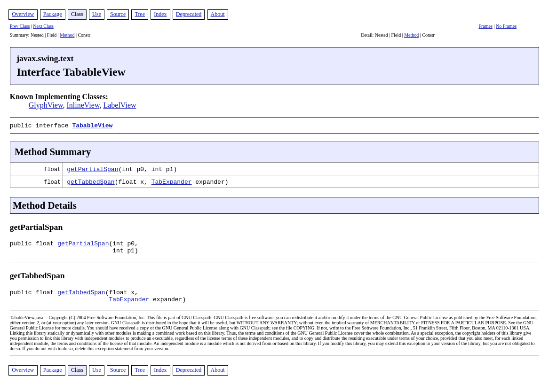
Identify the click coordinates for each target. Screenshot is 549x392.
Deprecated (189, 14)
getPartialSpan (92, 168)
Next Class (43, 26)
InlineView (83, 105)
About (218, 14)
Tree (140, 14)
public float (34, 243)
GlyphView (46, 105)
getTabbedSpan (91, 180)
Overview (23, 14)
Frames (485, 26)
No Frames (506, 26)
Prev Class (20, 26)
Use (97, 14)
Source (118, 14)
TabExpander (172, 180)
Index (160, 14)
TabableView (92, 125)
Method (67, 35)
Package (53, 14)
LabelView (119, 105)
